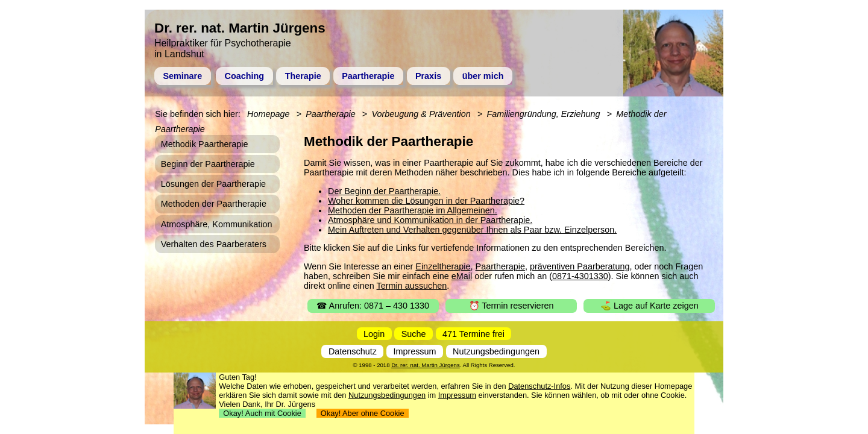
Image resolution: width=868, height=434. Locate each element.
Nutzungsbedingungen (496, 351)
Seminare (182, 76)
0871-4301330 (580, 276)
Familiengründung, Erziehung (543, 114)
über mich (483, 76)
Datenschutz (353, 351)
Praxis (428, 76)
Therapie (303, 76)
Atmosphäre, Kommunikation (217, 224)
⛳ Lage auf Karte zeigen (649, 306)
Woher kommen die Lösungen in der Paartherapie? (426, 201)
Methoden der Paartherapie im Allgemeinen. (413, 210)
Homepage (268, 114)
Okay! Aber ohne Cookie (363, 413)
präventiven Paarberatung (580, 266)
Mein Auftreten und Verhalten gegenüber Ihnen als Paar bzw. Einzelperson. (472, 230)
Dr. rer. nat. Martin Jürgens (426, 365)
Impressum (414, 351)
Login (374, 334)
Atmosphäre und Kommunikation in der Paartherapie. (430, 220)
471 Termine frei (473, 334)
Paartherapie (368, 76)
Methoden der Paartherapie (214, 204)
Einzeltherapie (443, 266)
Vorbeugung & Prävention (421, 114)
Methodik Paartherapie (205, 144)
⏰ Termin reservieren (511, 306)
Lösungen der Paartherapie (213, 184)
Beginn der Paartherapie (208, 164)
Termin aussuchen (412, 286)
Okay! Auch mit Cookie (262, 413)
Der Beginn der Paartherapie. (384, 191)
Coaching (245, 76)
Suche (414, 334)
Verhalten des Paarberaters (214, 244)
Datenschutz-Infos (539, 386)
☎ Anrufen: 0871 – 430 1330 (373, 306)
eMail (462, 276)
